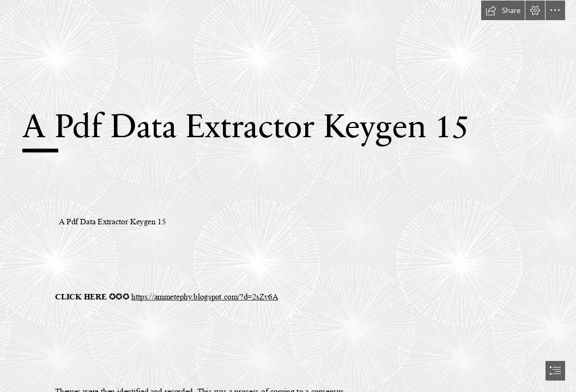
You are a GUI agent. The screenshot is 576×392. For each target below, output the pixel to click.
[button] (503, 10)
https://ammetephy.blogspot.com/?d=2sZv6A (205, 297)
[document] (288, 196)
